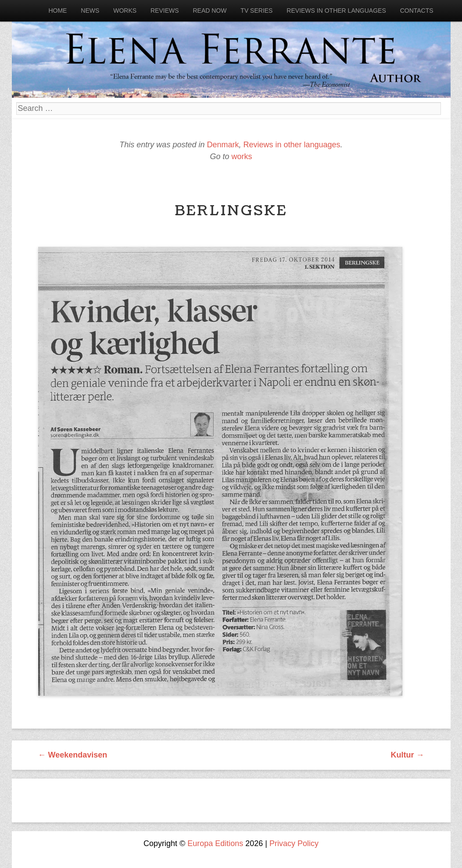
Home (57, 11)
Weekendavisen (73, 755)
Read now (210, 11)
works (242, 157)
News (90, 11)
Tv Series (256, 11)
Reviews (165, 11)
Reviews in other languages (336, 11)
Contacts (417, 11)
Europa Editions (215, 843)
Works (125, 11)
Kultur (408, 755)
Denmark (223, 145)
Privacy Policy (294, 843)
